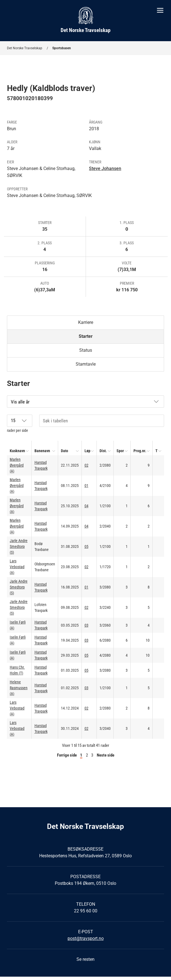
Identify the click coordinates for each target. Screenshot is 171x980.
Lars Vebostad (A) (17, 567)
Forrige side (67, 755)
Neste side (106, 755)
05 (86, 546)
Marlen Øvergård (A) (17, 465)
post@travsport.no (86, 938)
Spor (120, 451)
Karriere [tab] (86, 322)
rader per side (20, 424)
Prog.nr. (140, 451)
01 (86, 486)
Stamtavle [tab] (86, 364)
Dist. (103, 451)
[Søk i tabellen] (102, 421)
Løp (87, 451)
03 (86, 625)
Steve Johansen (105, 168)
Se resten (86, 959)
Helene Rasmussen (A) (19, 688)
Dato (65, 451)
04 (86, 506)
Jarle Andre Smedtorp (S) (19, 546)
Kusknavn (17, 451)
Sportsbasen (62, 48)
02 (86, 465)
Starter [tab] (86, 336)
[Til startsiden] (86, 21)
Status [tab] (86, 350)
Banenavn (42, 451)
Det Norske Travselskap (25, 48)
